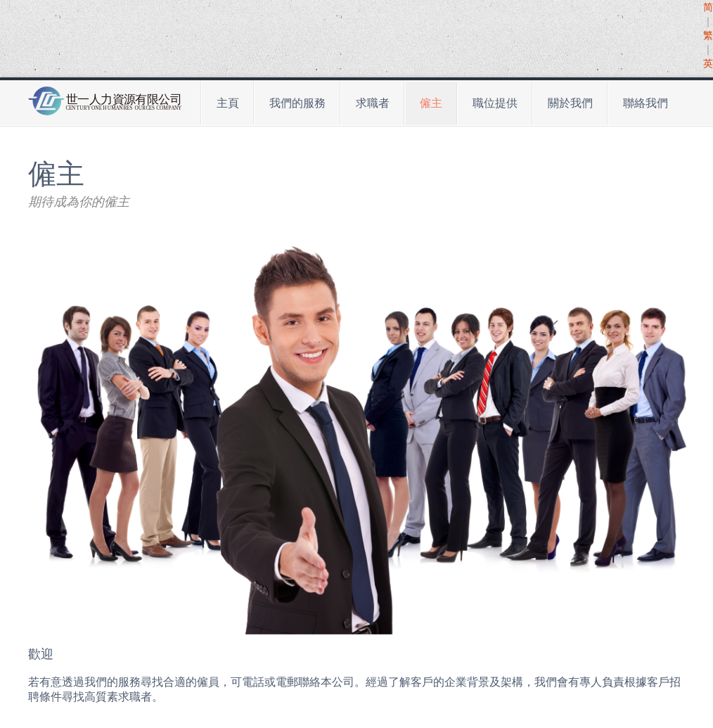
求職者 (373, 103)
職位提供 (495, 103)
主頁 (228, 103)
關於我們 (570, 103)
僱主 (431, 103)
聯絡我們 (645, 103)
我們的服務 (297, 103)
